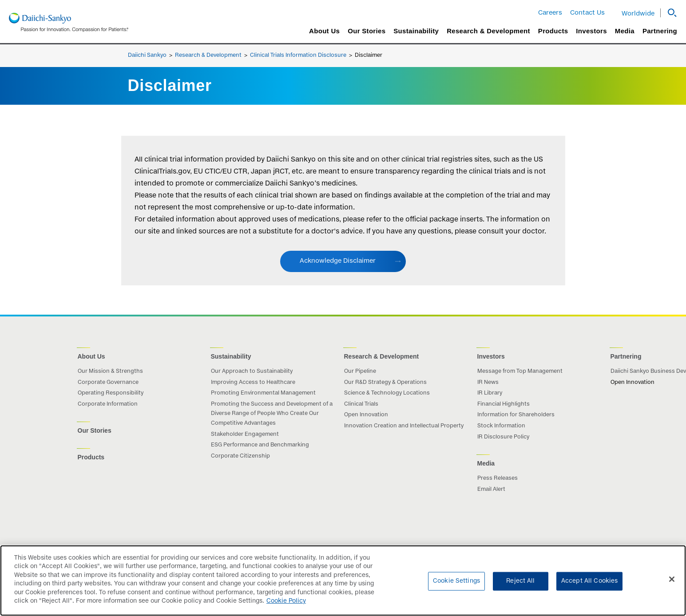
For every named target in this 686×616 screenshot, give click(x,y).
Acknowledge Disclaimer (338, 261)
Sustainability (416, 31)
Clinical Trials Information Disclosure (298, 55)
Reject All (520, 588)
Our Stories (367, 31)
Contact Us (587, 13)
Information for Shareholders (516, 415)
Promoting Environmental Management (263, 393)
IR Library (490, 393)
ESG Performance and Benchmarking (260, 445)
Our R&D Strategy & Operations (385, 383)
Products (553, 31)
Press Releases (498, 478)
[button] (669, 13)
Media (625, 31)
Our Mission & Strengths (110, 371)
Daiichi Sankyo (147, 55)
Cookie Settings (456, 588)
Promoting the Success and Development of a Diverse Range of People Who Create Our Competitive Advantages (272, 414)
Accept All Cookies (589, 588)
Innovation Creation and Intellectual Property (404, 426)
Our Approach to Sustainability (252, 371)
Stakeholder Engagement (245, 434)
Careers (550, 13)
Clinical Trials (361, 404)
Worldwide (638, 14)
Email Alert (491, 490)
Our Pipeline (360, 371)
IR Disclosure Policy (503, 437)
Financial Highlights (504, 404)
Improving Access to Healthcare (253, 383)
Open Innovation (366, 415)
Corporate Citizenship (240, 456)
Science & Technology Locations (387, 393)
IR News (488, 383)
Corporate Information (108, 404)
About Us (324, 31)
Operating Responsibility (111, 393)
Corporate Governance (108, 383)
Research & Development (488, 31)
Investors (591, 31)
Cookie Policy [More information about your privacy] (286, 608)
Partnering (660, 31)
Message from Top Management (520, 371)
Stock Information (501, 426)
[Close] (672, 586)
